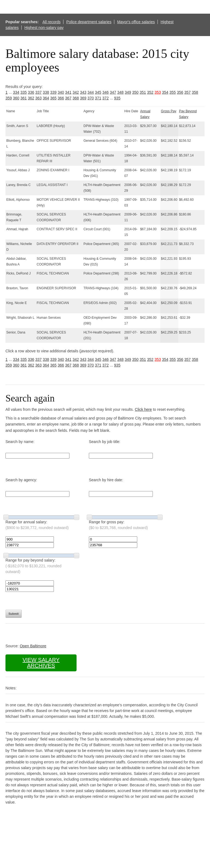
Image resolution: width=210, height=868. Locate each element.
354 (165, 92)
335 (24, 92)
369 (83, 98)
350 (135, 92)
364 (46, 98)
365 (53, 98)
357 (187, 92)
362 (31, 98)
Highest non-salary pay (44, 28)
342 (76, 92)
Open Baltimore (33, 646)
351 (143, 92)
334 (16, 92)
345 (98, 92)
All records (51, 22)
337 (38, 92)
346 (105, 92)
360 (16, 98)
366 (61, 98)
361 (24, 98)
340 (61, 92)
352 (150, 92)
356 (180, 92)
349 (128, 92)
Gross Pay (169, 111)
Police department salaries (89, 22)
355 (173, 92)
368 (76, 98)
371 (98, 98)
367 (68, 98)
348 (120, 92)
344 (91, 92)
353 (158, 92)
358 (195, 92)
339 (53, 92)
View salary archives (41, 663)
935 (117, 98)
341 (68, 92)
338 (46, 92)
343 (83, 92)
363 (38, 98)
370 (91, 98)
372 (105, 98)
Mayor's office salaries (136, 22)
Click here (143, 409)
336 (31, 92)
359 (9, 98)
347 (113, 92)
